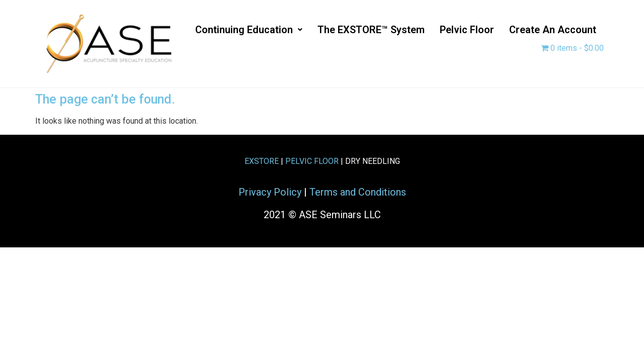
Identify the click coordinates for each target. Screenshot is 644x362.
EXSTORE (262, 161)
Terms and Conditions (358, 192)
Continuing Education (249, 30)
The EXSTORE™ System (371, 30)
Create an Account (553, 30)
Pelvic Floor (467, 30)
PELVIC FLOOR (312, 161)
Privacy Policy (270, 192)
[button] (249, 30)
